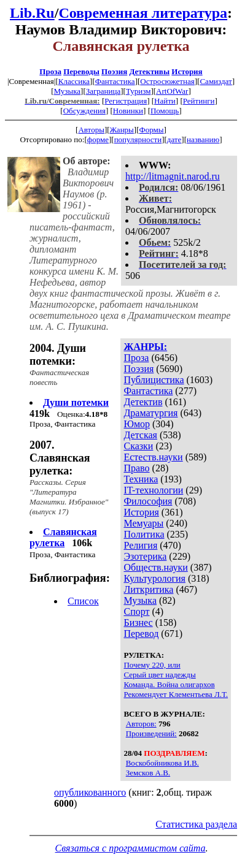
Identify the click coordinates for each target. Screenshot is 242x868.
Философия (148, 501)
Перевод (141, 634)
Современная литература (143, 13)
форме (98, 139)
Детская (140, 435)
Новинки (128, 111)
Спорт (136, 611)
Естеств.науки (153, 457)
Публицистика (154, 380)
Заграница (103, 91)
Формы (152, 130)
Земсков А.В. (148, 773)
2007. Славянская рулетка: (60, 458)
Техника (141, 479)
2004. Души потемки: (58, 355)
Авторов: (141, 724)
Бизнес (138, 622)
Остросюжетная (167, 81)
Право (136, 468)
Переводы (81, 71)
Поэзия (114, 71)
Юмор (137, 424)
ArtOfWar (172, 91)
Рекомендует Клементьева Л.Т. (176, 694)
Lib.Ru (32, 13)
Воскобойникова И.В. (162, 763)
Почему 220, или (152, 665)
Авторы (91, 130)
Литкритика (148, 589)
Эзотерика (145, 556)
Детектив (143, 402)
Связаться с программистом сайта (131, 848)
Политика (144, 534)
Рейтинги (199, 101)
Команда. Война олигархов (169, 684)
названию (203, 139)
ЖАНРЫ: (145, 347)
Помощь (165, 111)
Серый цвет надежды (159, 675)
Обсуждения (84, 111)
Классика (74, 81)
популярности (138, 139)
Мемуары (143, 523)
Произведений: (151, 733)
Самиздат (216, 81)
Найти (165, 101)
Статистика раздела (196, 824)
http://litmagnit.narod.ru (173, 176)
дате (174, 139)
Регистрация (126, 101)
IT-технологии (153, 490)
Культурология (154, 578)
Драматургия (150, 413)
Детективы (149, 71)
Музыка (68, 91)
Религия (140, 545)
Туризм (138, 91)
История (187, 71)
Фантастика (115, 81)
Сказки (138, 446)
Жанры (122, 130)
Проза (50, 71)
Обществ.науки (155, 567)
